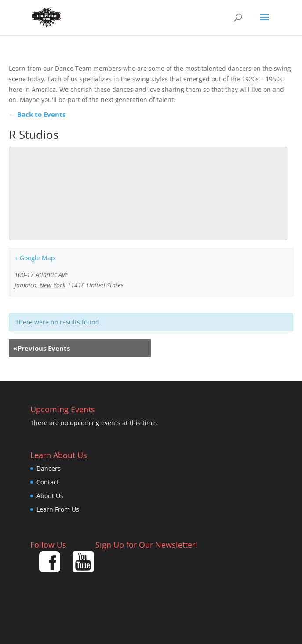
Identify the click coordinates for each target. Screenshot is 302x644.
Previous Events (42, 348)
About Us (50, 496)
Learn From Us (58, 509)
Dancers (49, 468)
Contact (48, 482)
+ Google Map (35, 258)
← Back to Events (37, 114)
